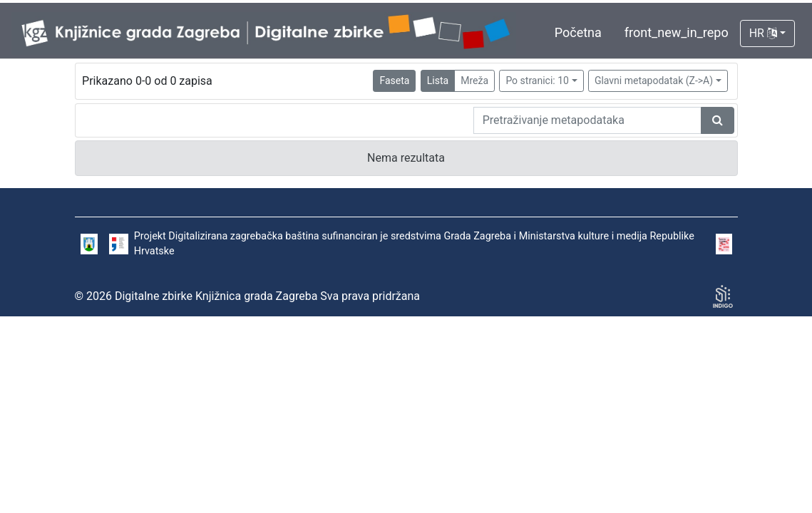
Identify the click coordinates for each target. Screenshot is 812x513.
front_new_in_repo (677, 32)
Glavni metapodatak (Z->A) (654, 81)
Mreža (474, 81)
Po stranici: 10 (537, 81)
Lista (438, 81)
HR (763, 33)
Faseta (394, 81)
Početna (578, 32)
